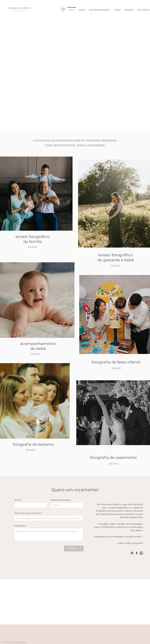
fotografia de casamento (113, 457)
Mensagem (20, 526)
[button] (82, 9)
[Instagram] (63, 9)
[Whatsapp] (141, 553)
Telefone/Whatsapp (60, 500)
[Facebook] (137, 553)
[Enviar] (74, 548)
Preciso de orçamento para (28, 513)
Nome (18, 500)
